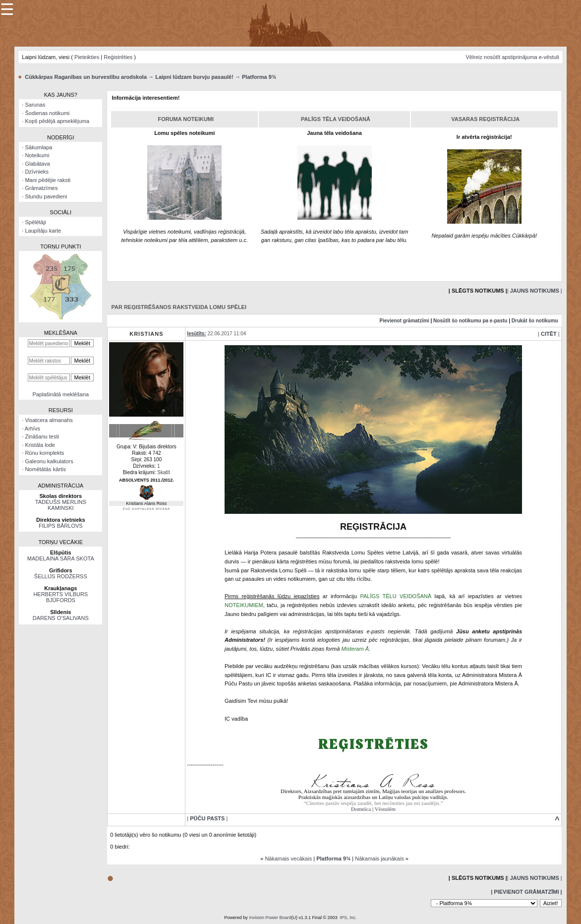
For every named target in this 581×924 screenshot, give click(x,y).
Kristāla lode (40, 445)
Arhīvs (32, 429)
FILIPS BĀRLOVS (61, 526)
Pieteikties (87, 57)
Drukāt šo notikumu (535, 321)
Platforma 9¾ (259, 77)
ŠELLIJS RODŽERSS (61, 576)
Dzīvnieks (37, 172)
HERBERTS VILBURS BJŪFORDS (60, 597)
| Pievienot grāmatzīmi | (526, 892)
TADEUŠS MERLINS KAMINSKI (61, 505)
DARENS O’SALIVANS (61, 618)
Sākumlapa (38, 147)
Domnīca (361, 809)
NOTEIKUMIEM (244, 605)
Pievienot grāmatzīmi (405, 321)
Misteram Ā (355, 649)
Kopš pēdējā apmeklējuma (57, 121)
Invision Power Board (270, 918)
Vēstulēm (385, 809)
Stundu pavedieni (46, 196)
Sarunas (35, 105)
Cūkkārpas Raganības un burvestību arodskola (86, 77)
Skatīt (164, 472)
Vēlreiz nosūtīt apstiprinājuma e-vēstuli (512, 57)
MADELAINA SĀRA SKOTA (61, 558)
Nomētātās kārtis (45, 469)
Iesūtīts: (196, 334)
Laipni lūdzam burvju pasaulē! (194, 77)
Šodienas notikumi (47, 113)
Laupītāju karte (43, 231)
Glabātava (37, 164)
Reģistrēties (118, 57)
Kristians (146, 334)
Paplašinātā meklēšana (60, 394)
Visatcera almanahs (49, 420)
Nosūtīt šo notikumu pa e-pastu (470, 321)
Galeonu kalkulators (49, 461)
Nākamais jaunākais (379, 859)
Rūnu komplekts (44, 453)
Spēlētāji (35, 222)
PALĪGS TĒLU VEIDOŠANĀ (396, 596)
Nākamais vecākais (288, 859)
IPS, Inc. (349, 918)
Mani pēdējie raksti (48, 180)
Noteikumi (37, 155)
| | (535, 291)
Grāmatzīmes (41, 188)
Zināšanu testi (42, 436)
